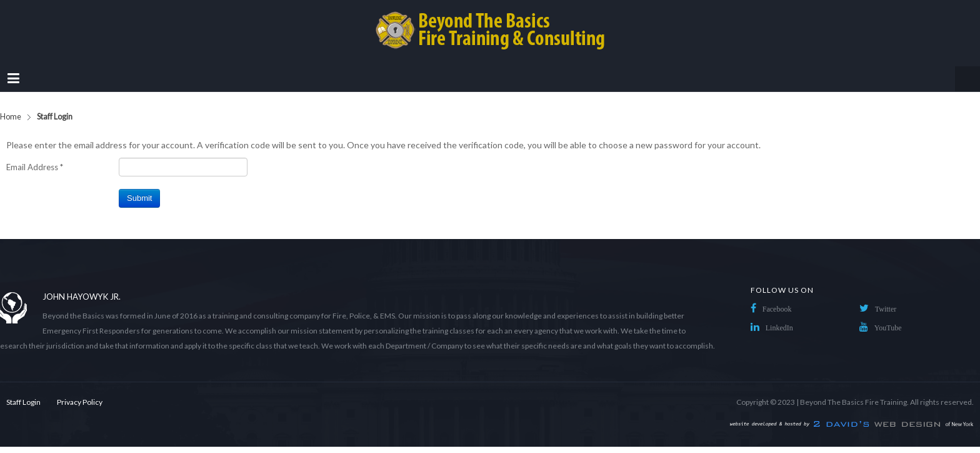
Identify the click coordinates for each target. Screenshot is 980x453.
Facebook (777, 309)
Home (11, 117)
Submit (139, 198)
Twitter (886, 309)
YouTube (888, 328)
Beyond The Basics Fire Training (853, 402)
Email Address (35, 167)
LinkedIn (779, 328)
